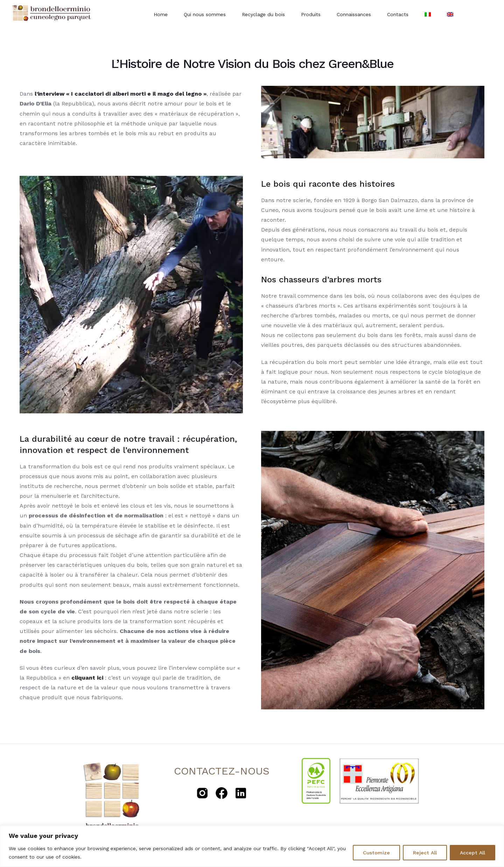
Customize (376, 853)
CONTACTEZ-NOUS (222, 771)
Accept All (472, 853)
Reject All (425, 853)
